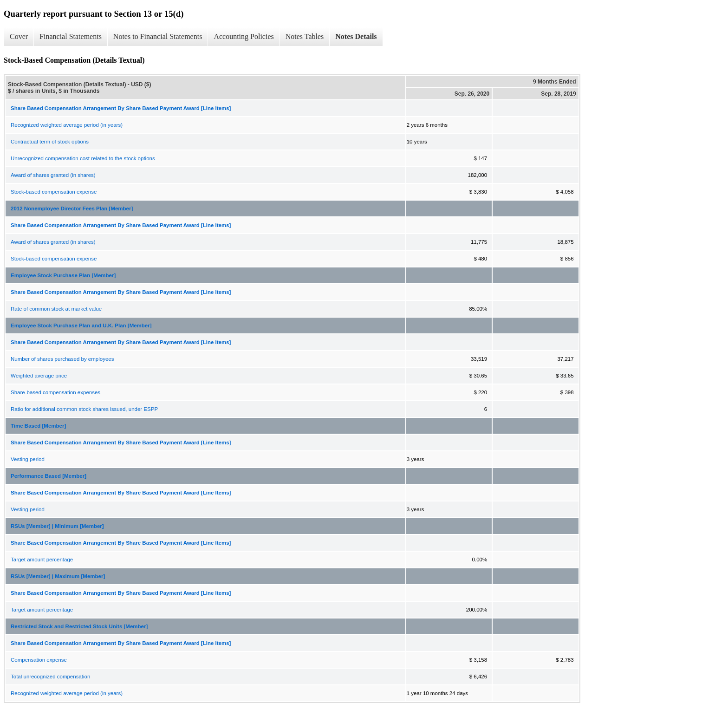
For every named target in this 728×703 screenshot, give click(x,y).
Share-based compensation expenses (55, 392)
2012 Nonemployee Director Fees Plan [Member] (72, 208)
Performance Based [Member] (49, 476)
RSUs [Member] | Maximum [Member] (58, 576)
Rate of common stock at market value (56, 309)
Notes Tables (305, 36)
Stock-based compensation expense (54, 192)
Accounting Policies (244, 36)
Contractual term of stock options (50, 142)
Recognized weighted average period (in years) (67, 125)
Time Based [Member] (38, 426)
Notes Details (356, 36)
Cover (19, 36)
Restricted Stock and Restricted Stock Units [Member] (79, 626)
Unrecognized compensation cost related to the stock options (83, 158)
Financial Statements (71, 36)
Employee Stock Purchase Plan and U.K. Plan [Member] (81, 325)
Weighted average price (39, 376)
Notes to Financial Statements (158, 36)
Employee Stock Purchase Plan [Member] (63, 275)
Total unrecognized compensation (50, 677)
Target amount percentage (42, 560)
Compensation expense (39, 660)
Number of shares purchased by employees (62, 359)
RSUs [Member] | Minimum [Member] (57, 526)
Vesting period (28, 459)
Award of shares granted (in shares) (53, 175)
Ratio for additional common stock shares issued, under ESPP (84, 409)
